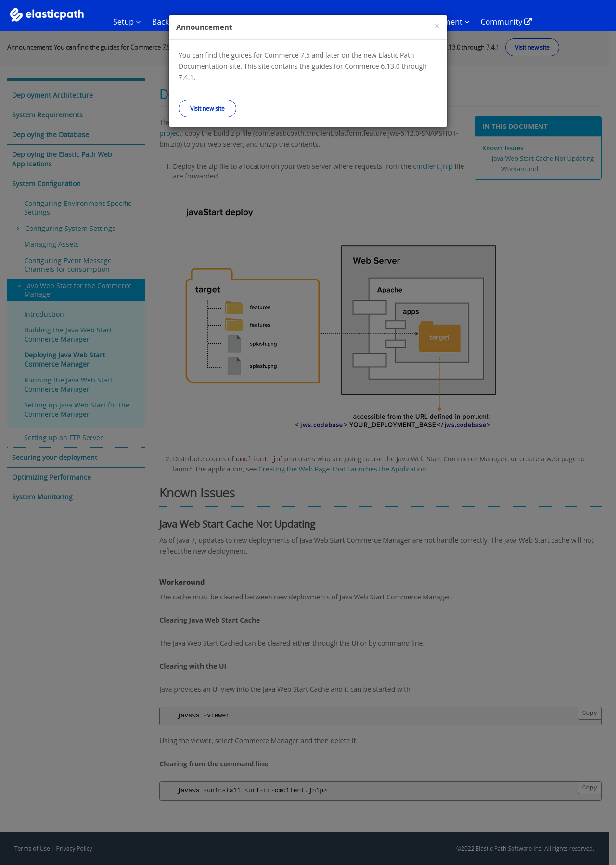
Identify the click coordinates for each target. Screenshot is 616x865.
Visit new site (207, 108)
